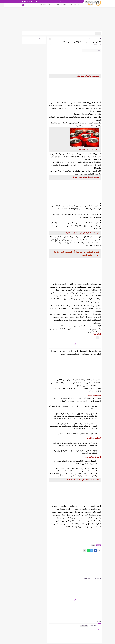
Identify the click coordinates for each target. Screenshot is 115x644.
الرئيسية (94, 39)
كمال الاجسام (45, 5)
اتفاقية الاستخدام (59, 1)
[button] (91, 551)
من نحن (65, 1)
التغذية (75, 5)
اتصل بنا (68, 1)
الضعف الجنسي (38, 5)
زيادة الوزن (71, 5)
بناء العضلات (52, 5)
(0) (46, 45)
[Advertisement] (58, 20)
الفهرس (54, 1)
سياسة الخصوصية (74, 1)
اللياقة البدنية (59, 5)
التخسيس (65, 5)
